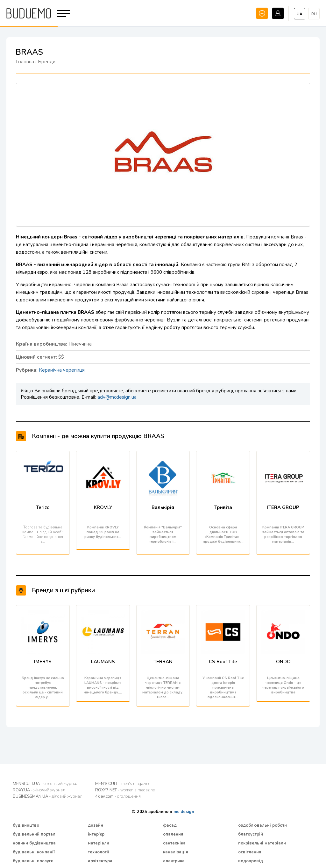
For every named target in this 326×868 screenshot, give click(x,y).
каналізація (176, 852)
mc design (184, 812)
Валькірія (163, 507)
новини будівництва (34, 843)
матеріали (99, 843)
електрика (174, 861)
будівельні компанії (34, 852)
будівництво (26, 825)
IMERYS (43, 662)
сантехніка (174, 843)
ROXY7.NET (125, 790)
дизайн (96, 825)
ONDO (283, 662)
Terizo (43, 507)
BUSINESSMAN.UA (48, 796)
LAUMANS (103, 662)
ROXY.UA (39, 790)
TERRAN (163, 662)
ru (314, 14)
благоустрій (251, 834)
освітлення (250, 852)
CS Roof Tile (223, 662)
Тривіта (223, 507)
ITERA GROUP (283, 507)
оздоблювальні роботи (262, 825)
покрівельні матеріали (262, 843)
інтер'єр (96, 834)
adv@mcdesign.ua (117, 397)
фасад (170, 825)
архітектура (100, 861)
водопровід (251, 861)
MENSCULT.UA (46, 784)
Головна (25, 62)
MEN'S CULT (123, 784)
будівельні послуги (33, 861)
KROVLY (103, 507)
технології (99, 852)
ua (300, 14)
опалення (173, 834)
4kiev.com (118, 796)
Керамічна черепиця (62, 370)
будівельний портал (34, 834)
